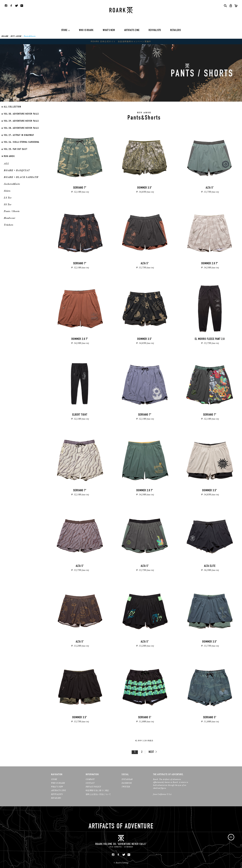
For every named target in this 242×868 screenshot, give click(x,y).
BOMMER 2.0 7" (210, 264)
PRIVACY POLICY (93, 787)
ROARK (5, 36)
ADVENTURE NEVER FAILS (21, 114)
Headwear (9, 218)
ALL (6, 164)
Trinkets (8, 225)
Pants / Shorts (12, 211)
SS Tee (8, 204)
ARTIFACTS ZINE (132, 30)
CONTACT (90, 783)
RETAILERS (175, 30)
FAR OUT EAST (16, 149)
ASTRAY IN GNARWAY (19, 135)
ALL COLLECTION (13, 107)
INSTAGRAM (127, 779)
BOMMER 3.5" (145, 188)
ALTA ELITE (210, 566)
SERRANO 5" (145, 718)
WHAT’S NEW (57, 787)
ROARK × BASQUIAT (17, 170)
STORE (64, 30)
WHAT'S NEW (109, 30)
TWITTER (126, 787)
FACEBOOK (127, 783)
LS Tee (8, 198)
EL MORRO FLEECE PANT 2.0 (210, 339)
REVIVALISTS (155, 30)
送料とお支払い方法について (98, 794)
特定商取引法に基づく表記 (97, 790)
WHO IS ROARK (86, 30)
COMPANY (90, 779)
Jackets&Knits (12, 184)
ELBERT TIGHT (80, 415)
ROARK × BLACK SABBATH (21, 177)
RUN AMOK (16, 36)
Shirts (7, 191)
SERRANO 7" (80, 188)
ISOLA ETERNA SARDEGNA (22, 142)
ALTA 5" (210, 188)
